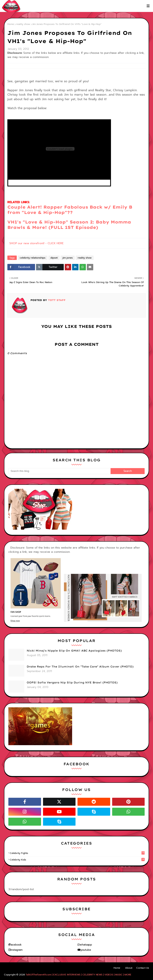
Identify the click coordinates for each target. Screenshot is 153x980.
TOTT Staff (56, 300)
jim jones (68, 258)
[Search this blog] (59, 471)
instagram (17, 950)
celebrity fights (77, 853)
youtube (86, 950)
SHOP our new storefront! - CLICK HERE (36, 243)
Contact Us (143, 968)
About (129, 968)
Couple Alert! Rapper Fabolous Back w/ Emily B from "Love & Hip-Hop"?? (70, 210)
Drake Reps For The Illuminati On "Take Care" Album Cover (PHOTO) (80, 666)
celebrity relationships (33, 258)
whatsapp (86, 945)
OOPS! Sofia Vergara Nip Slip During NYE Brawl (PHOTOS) (72, 682)
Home (11, 24)
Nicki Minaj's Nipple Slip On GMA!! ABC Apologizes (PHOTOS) (74, 651)
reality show (23, 24)
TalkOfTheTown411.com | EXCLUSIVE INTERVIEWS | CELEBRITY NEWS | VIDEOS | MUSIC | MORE (78, 975)
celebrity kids (77, 860)
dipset (54, 258)
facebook (16, 945)
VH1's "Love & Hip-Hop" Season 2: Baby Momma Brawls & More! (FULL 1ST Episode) (69, 225)
